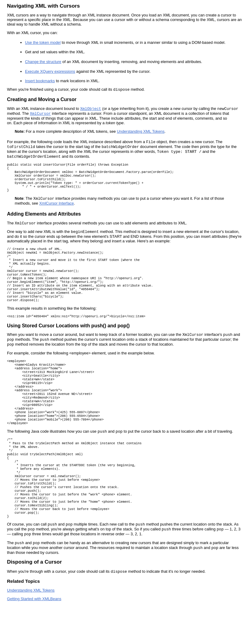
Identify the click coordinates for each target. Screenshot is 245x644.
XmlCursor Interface (57, 208)
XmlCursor (40, 114)
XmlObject (91, 109)
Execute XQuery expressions (50, 71)
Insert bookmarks (40, 81)
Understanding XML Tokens (141, 131)
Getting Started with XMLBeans (34, 638)
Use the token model (43, 42)
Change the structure (43, 62)
